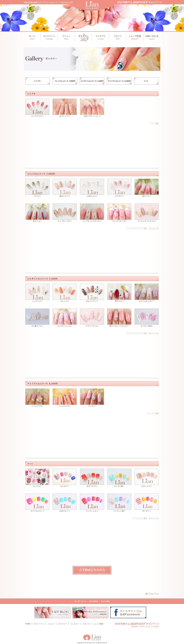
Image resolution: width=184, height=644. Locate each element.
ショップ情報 (134, 37)
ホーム (32, 37)
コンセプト (100, 37)
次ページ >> (154, 228)
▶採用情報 (94, 601)
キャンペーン (49, 37)
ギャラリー (83, 37)
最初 (157, 123)
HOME (28, 624)
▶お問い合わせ (80, 601)
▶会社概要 (105, 601)
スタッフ (117, 37)
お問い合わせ (151, 37)
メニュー (66, 37)
